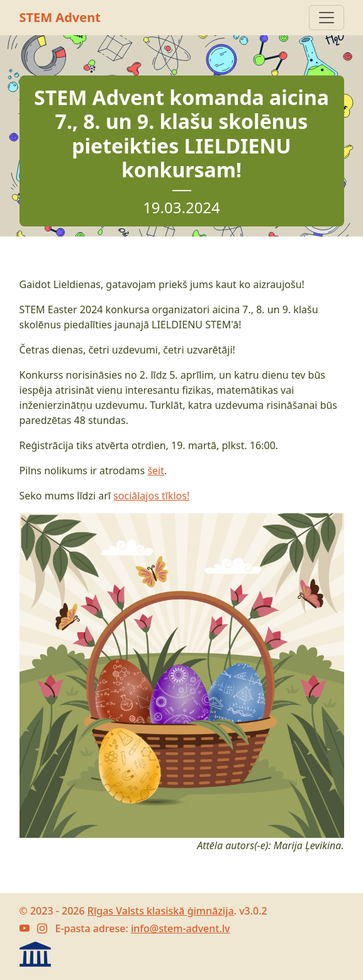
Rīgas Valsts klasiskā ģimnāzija (161, 911)
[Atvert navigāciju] (327, 18)
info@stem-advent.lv (181, 928)
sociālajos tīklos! (151, 496)
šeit (156, 471)
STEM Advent (60, 17)
